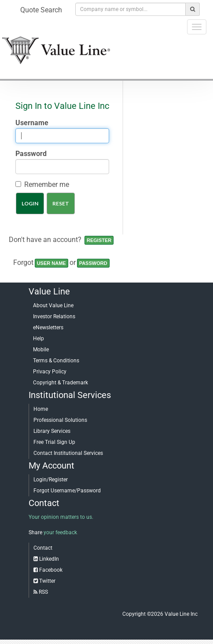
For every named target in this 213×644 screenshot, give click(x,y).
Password (31, 154)
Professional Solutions (60, 420)
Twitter (47, 581)
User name (51, 263)
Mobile (41, 350)
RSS (43, 592)
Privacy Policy (50, 372)
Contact (43, 548)
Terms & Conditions (56, 361)
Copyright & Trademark (61, 383)
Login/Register (51, 480)
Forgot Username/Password (67, 491)
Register (99, 240)
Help (39, 339)
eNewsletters (48, 328)
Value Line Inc (181, 614)
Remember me (47, 184)
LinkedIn (49, 559)
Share (35, 532)
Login (30, 203)
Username (32, 123)
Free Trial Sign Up (54, 442)
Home (41, 409)
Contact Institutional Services (68, 453)
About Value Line (53, 305)
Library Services (52, 431)
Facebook (51, 570)
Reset (61, 203)
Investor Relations (54, 316)
